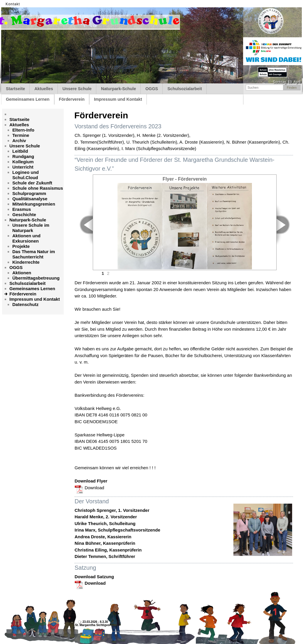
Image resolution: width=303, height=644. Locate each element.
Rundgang (23, 156)
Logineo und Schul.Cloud (26, 175)
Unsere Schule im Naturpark (31, 228)
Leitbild (20, 151)
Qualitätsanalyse (30, 199)
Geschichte (24, 215)
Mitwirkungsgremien (34, 204)
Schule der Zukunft (32, 183)
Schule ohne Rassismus (38, 188)
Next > (286, 225)
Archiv (19, 141)
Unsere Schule (77, 89)
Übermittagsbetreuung (36, 278)
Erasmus (22, 209)
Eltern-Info (23, 130)
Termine (21, 135)
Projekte (21, 246)
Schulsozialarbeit (185, 89)
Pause (184, 264)
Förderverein (72, 99)
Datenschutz (25, 304)
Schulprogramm (29, 193)
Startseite (15, 89)
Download (89, 488)
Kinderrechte (26, 262)
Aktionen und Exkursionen (26, 238)
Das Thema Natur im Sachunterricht (34, 254)
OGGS (152, 89)
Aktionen (22, 273)
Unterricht (23, 167)
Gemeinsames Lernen (28, 99)
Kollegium (23, 162)
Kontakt (13, 4)
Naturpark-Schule (118, 89)
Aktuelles (44, 89)
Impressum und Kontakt (118, 99)
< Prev (83, 225)
